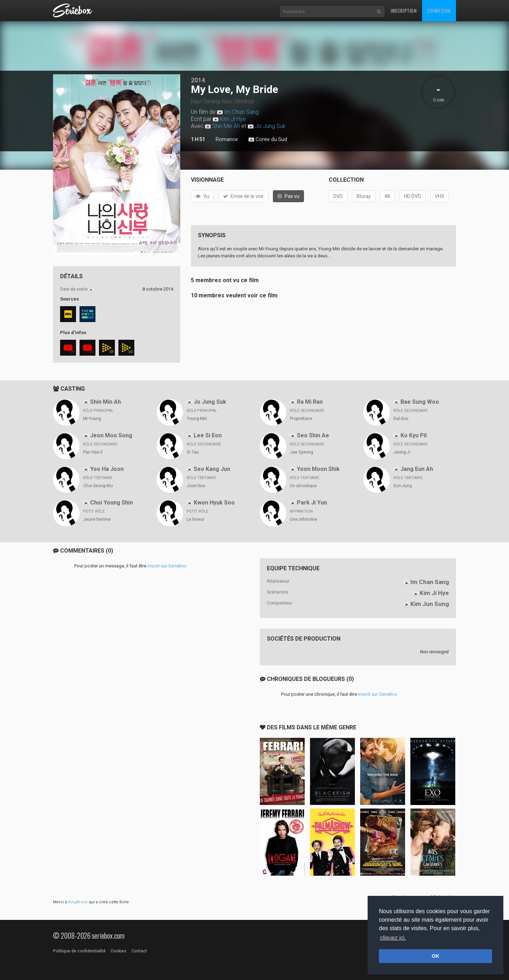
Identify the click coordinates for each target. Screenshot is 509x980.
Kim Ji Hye (233, 119)
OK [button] (435, 956)
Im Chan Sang (241, 112)
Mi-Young (92, 419)
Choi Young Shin (112, 503)
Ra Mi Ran (310, 402)
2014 (198, 80)
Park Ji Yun (312, 503)
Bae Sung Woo (420, 402)
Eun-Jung (403, 486)
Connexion (439, 10)
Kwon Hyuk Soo (214, 503)
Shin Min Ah (226, 126)
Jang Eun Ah (417, 469)
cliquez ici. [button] (393, 938)
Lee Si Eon (208, 435)
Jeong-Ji (402, 452)
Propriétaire (301, 419)
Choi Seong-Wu (98, 486)
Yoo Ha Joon (107, 469)
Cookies (119, 951)
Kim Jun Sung (430, 604)
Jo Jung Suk (270, 126)
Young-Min (197, 419)
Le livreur (195, 519)
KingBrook (78, 902)
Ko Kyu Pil (414, 435)
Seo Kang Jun (212, 469)
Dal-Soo (401, 419)
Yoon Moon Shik (318, 469)
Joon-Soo (196, 486)
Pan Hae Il (93, 452)
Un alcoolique (303, 486)
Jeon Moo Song (111, 435)
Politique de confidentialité (79, 951)
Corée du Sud (268, 140)
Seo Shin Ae (313, 435)
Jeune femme (97, 519)
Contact (139, 951)
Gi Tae (193, 452)
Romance (227, 139)
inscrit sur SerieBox (167, 566)
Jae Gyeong (302, 452)
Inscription (404, 10)
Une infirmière (303, 519)
